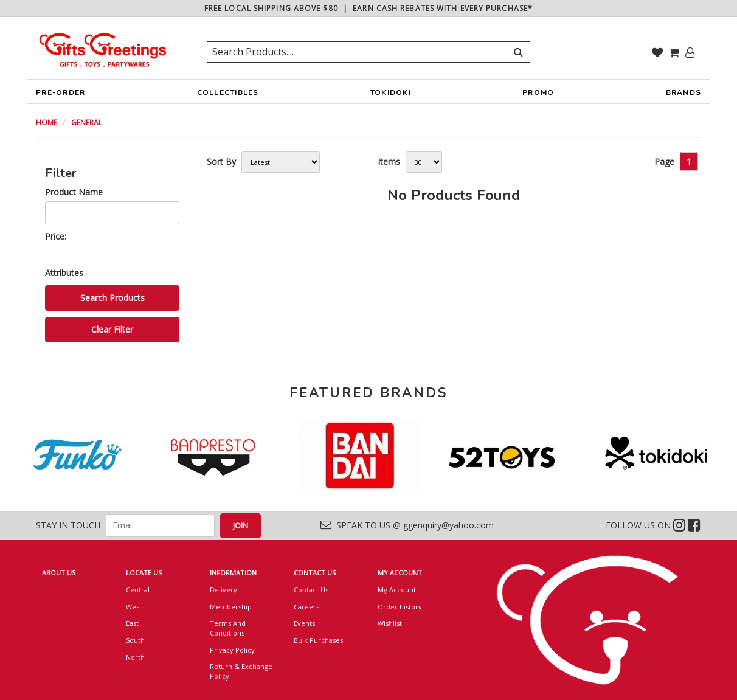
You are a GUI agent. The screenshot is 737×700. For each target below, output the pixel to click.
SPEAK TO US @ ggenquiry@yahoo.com (407, 525)
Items (389, 161)
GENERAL (87, 123)
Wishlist (390, 623)
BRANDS (684, 95)
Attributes (64, 273)
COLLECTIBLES (228, 95)
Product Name (74, 192)
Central (138, 590)
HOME (47, 123)
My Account (397, 590)
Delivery (223, 590)
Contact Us (311, 590)
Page (664, 161)
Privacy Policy (232, 650)
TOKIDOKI (391, 95)
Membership (231, 607)
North (135, 657)
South (135, 640)
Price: (56, 236)
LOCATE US (144, 573)
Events (304, 623)
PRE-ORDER (61, 95)
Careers (306, 607)
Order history (400, 607)
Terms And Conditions (228, 628)
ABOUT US (59, 573)
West (134, 607)
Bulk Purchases (318, 640)
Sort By (221, 161)
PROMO (538, 92)
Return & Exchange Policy (241, 671)
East (132, 623)
